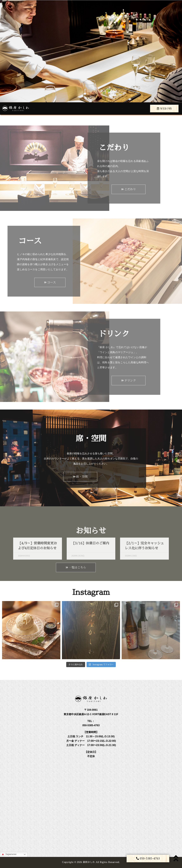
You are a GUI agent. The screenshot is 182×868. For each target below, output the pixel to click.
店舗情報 (142, 108)
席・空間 (126, 108)
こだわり (47, 108)
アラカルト (78, 108)
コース (62, 108)
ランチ (111, 108)
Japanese (9, 854)
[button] (148, 858)
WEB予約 (164, 109)
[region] (91, 51)
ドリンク (96, 108)
